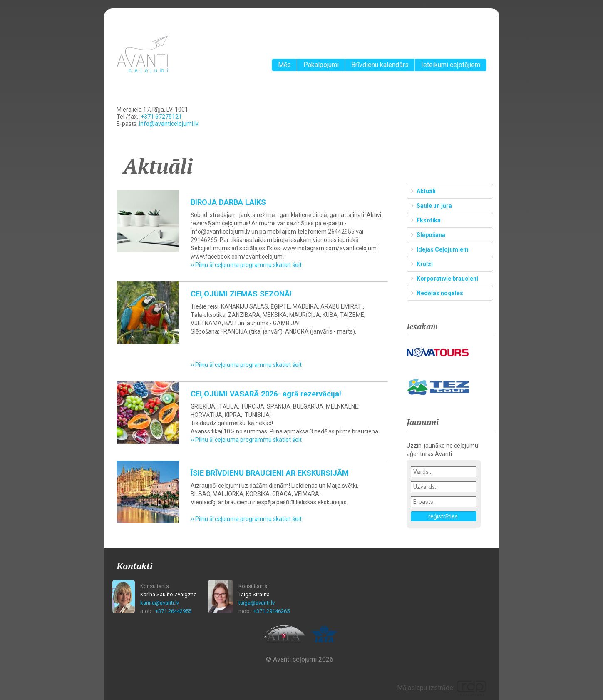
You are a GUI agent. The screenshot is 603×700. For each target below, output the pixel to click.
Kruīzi (425, 264)
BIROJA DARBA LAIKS (228, 202)
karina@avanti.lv (160, 603)
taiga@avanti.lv (257, 603)
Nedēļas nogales (440, 293)
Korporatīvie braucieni (447, 279)
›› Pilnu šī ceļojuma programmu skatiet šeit (246, 265)
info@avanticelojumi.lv (169, 124)
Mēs (284, 65)
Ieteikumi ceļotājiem (451, 65)
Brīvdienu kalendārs (380, 65)
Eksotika (429, 220)
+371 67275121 (161, 117)
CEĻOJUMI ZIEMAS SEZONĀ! (241, 294)
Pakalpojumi (321, 65)
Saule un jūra (434, 206)
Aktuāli (426, 191)
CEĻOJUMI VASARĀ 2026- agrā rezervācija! (266, 394)
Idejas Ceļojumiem (443, 249)
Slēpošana (431, 235)
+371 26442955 (173, 611)
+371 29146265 (272, 611)
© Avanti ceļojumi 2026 (300, 659)
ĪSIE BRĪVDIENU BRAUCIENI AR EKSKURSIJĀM (270, 473)
